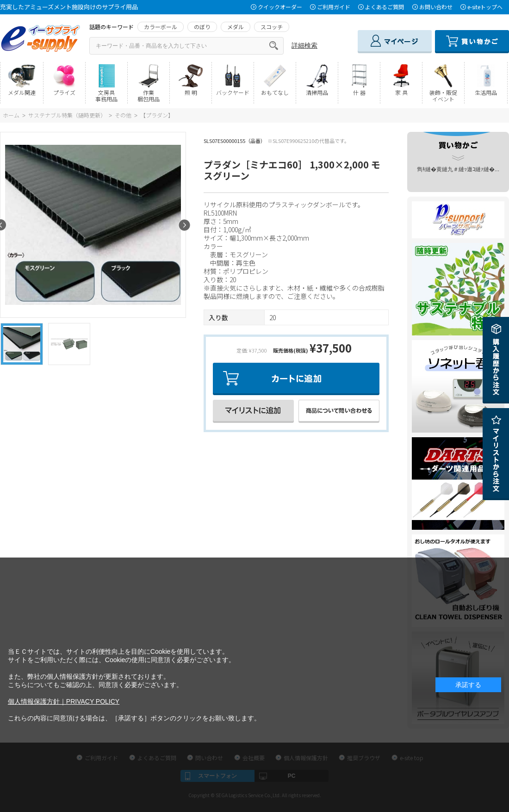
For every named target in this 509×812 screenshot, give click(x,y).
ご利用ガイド (334, 7)
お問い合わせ (436, 7)
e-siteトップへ (485, 7)
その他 (123, 115)
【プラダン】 (157, 115)
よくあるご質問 (385, 7)
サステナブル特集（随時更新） (67, 115)
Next (184, 225)
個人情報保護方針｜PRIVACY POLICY (64, 701)
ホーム (11, 115)
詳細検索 (304, 45)
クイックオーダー (280, 7)
